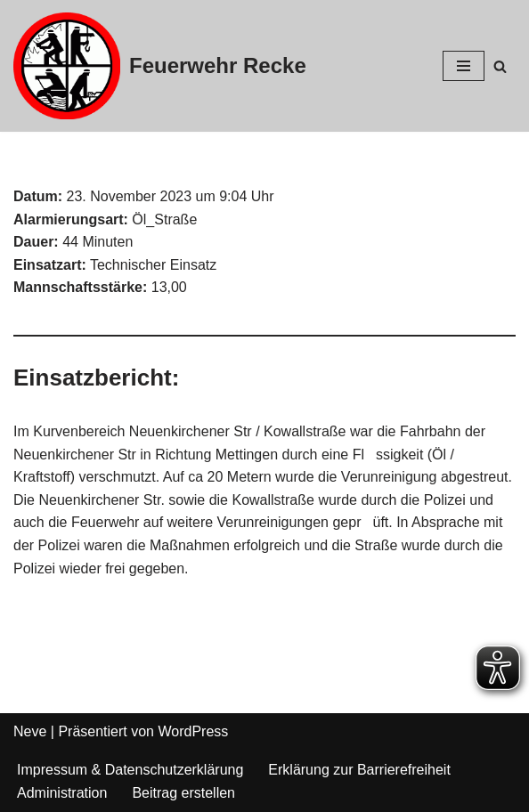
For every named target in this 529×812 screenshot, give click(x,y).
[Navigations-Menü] (464, 66)
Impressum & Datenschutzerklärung (130, 770)
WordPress (193, 731)
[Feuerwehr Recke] (160, 66)
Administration (62, 793)
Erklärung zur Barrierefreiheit (359, 770)
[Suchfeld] (500, 66)
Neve (30, 731)
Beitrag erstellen (183, 793)
